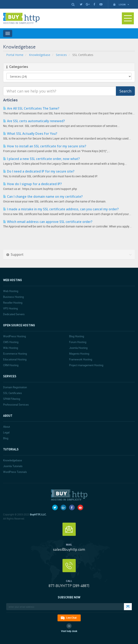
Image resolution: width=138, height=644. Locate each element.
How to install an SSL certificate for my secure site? (45, 146)
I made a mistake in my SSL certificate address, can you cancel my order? (61, 209)
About (7, 427)
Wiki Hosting (11, 348)
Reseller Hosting (13, 303)
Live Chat (71, 618)
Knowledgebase (40, 55)
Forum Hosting (78, 342)
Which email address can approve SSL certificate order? (48, 222)
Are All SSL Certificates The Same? (31, 108)
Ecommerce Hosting (15, 354)
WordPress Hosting (14, 336)
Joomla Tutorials (13, 466)
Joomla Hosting (78, 348)
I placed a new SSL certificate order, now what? (41, 159)
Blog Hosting (77, 336)
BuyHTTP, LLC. (38, 514)
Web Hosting (11, 291)
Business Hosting (13, 297)
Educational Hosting (15, 359)
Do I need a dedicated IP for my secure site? (39, 171)
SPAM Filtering (12, 399)
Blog (6, 438)
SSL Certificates (13, 393)
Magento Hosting (79, 354)
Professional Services (16, 405)
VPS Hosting (10, 308)
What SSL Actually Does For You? (30, 134)
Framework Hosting (81, 359)
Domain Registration (15, 387)
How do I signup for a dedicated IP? (32, 184)
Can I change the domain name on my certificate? (43, 197)
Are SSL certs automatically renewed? (34, 121)
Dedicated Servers (14, 314)
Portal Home (15, 55)
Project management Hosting (86, 365)
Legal (6, 432)
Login (121, 4)
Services (61, 55)
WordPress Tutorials (15, 472)
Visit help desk (69, 631)
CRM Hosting (11, 365)
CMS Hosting (11, 342)
